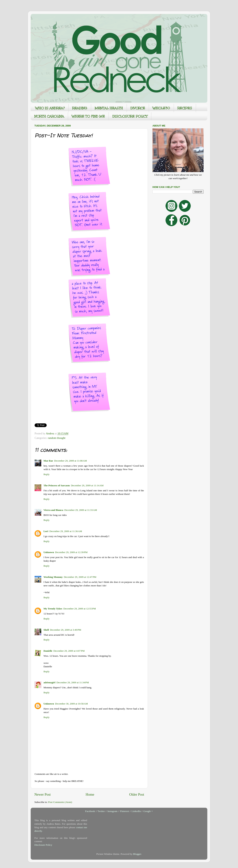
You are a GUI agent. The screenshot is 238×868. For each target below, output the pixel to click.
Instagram (112, 811)
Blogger (137, 854)
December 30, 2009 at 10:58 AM (71, 704)
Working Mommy (53, 577)
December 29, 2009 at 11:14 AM (87, 485)
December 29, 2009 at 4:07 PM (69, 651)
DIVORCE (138, 108)
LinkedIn (136, 811)
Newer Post (43, 794)
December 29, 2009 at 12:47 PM (80, 577)
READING (80, 108)
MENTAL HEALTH (109, 108)
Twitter (101, 811)
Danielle (48, 651)
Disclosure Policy (43, 845)
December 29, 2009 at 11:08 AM (70, 461)
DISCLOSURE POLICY (130, 116)
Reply (46, 474)
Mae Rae (48, 461)
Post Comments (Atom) (60, 802)
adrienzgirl (49, 682)
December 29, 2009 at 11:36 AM (66, 531)
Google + (148, 811)
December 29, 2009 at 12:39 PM (71, 552)
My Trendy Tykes (53, 609)
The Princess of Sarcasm (57, 485)
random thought (57, 438)
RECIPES (185, 108)
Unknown (49, 552)
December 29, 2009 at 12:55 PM (80, 609)
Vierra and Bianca (53, 510)
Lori (46, 531)
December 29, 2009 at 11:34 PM (73, 682)
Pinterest (124, 811)
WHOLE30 (161, 108)
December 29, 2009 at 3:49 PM (66, 630)
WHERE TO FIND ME (88, 116)
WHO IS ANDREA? (50, 108)
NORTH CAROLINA (49, 116)
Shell (46, 630)
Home (90, 794)
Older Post (137, 794)
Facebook (90, 811)
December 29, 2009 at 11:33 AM (81, 510)
